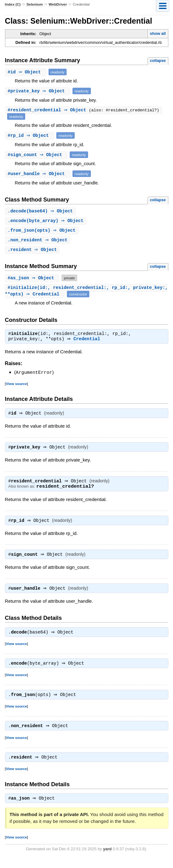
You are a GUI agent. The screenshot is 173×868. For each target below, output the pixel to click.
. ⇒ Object (38, 241)
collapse (158, 60)
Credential (88, 341)
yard (107, 859)
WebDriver (58, 4)
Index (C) (13, 4)
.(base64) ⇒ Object (41, 211)
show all (158, 33)
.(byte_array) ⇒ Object (47, 221)
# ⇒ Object (26, 72)
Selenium (35, 4)
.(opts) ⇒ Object (42, 231)
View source (16, 386)
